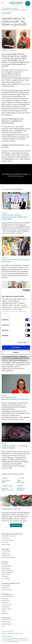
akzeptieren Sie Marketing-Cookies (17, 174)
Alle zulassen (16, 348)
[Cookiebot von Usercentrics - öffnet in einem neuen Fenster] (23, 290)
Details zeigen (22, 342)
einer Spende (22, 519)
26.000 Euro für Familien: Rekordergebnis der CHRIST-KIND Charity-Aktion (14, 217)
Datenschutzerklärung (14, 641)
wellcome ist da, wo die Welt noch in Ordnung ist (16, 261)
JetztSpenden (28, 3)
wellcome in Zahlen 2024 (13, 474)
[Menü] (3, 3)
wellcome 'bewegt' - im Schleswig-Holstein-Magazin (15, 447)
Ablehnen (16, 352)
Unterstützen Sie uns (11, 509)
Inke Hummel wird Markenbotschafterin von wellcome (15, 398)
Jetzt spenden (16, 525)
